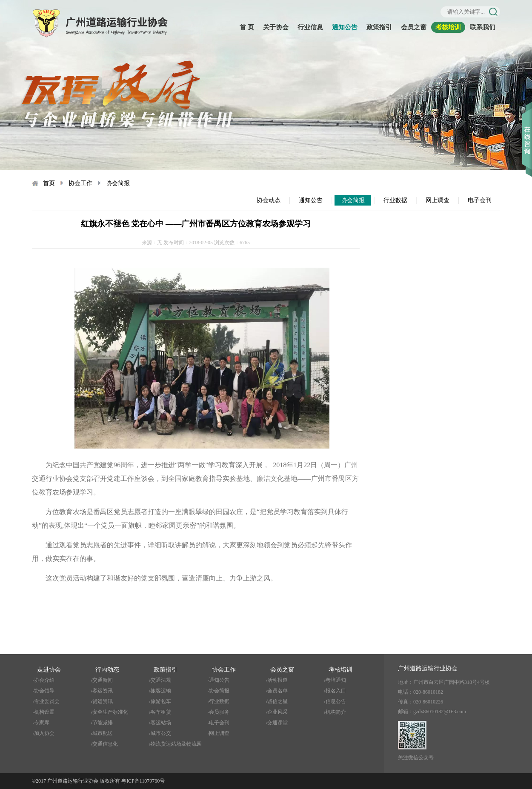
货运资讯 (103, 701)
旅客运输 (161, 691)
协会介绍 (44, 680)
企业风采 (277, 712)
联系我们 (483, 27)
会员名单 (277, 691)
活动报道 (277, 680)
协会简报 (118, 183)
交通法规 (161, 680)
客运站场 (161, 723)
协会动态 (269, 200)
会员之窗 (414, 27)
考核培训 (448, 27)
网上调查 (438, 200)
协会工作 (80, 183)
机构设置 (44, 712)
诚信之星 (277, 701)
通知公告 (345, 27)
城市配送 (103, 733)
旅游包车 (161, 701)
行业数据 (395, 200)
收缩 (527, 127)
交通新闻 (103, 680)
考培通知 (336, 680)
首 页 (247, 27)
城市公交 (161, 733)
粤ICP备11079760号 (143, 781)
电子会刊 (480, 200)
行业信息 (310, 27)
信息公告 (336, 701)
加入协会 (44, 733)
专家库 (42, 723)
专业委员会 (47, 701)
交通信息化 (105, 744)
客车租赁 (161, 712)
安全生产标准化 (110, 712)
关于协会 (276, 27)
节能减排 (103, 723)
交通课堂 (277, 723)
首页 (49, 183)
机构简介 (336, 712)
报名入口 (336, 691)
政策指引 (379, 27)
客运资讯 (103, 691)
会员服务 (219, 712)
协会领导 (44, 691)
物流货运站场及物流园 (176, 744)
